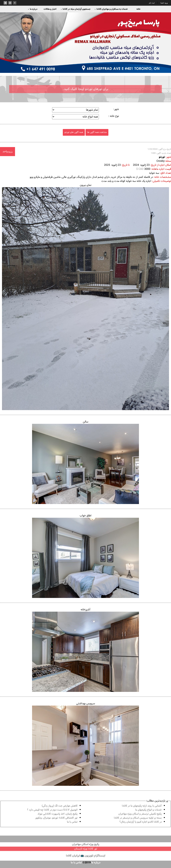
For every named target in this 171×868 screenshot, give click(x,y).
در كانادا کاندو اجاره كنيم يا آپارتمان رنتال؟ (141, 822)
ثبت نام (152, 3)
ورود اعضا (164, 3)
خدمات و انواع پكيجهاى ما (148, 810)
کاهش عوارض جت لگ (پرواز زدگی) (60, 806)
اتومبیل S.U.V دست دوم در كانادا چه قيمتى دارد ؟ (52, 810)
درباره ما (33, 9)
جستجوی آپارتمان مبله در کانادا (76, 9)
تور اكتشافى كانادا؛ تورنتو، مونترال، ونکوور (56, 818)
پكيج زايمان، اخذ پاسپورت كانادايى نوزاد (58, 814)
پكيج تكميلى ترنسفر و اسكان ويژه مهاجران (140, 814)
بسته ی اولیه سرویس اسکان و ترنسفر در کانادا (138, 818)
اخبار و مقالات (50, 9)
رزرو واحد (8, 151)
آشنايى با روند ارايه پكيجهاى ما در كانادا (142, 806)
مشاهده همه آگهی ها (97, 132)
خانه (138, 9)
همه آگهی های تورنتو (74, 132)
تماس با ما (72, 822)
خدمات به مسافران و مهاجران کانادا (111, 9)
